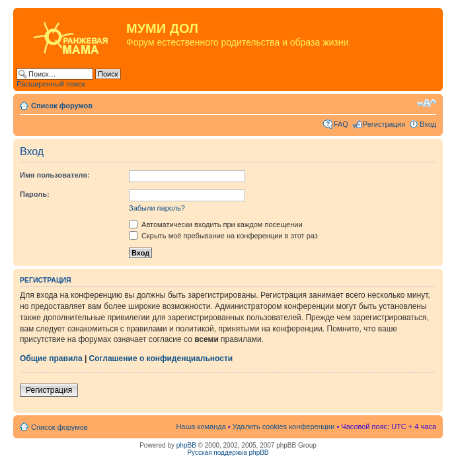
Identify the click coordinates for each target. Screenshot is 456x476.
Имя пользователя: (55, 175)
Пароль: (35, 194)
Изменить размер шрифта (427, 103)
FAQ (341, 124)
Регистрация (384, 124)
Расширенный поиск (51, 84)
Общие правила (51, 358)
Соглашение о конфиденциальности (161, 358)
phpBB (186, 445)
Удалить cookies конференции (284, 426)
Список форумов (62, 106)
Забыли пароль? (157, 208)
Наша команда (201, 426)
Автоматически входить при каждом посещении (216, 224)
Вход (428, 124)
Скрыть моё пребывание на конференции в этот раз (223, 236)
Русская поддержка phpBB (228, 453)
